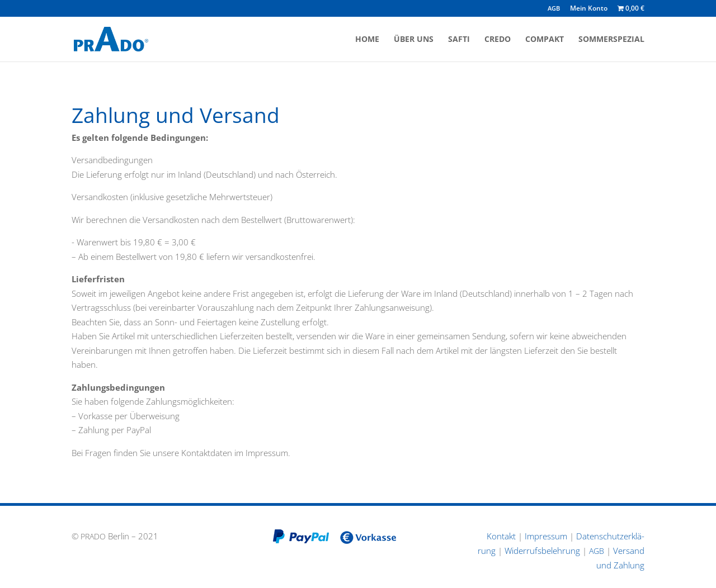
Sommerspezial (611, 40)
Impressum (546, 536)
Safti (459, 40)
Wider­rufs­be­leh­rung (542, 551)
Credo (498, 40)
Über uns (414, 40)
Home (367, 40)
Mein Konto (589, 9)
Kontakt (501, 536)
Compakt (545, 40)
